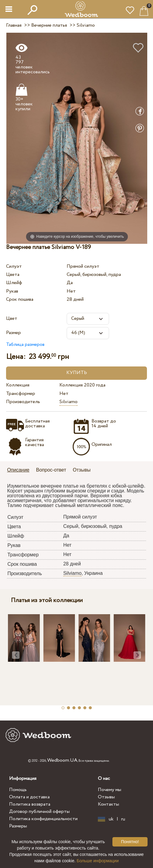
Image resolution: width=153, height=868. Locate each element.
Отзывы (106, 797)
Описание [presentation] (18, 470)
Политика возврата (30, 804)
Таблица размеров (25, 345)
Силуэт (14, 266)
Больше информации (98, 861)
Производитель (23, 402)
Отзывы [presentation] (82, 470)
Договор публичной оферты (39, 812)
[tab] (20, 470)
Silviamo (68, 402)
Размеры (18, 826)
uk (111, 819)
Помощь (18, 790)
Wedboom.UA (62, 760)
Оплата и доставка (29, 797)
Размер (13, 333)
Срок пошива (20, 299)
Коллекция (18, 385)
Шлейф (14, 283)
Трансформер (21, 394)
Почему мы (110, 790)
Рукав (12, 291)
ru (123, 819)
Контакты (108, 804)
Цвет (12, 318)
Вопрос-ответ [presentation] (51, 470)
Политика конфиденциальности (43, 819)
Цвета (13, 275)
